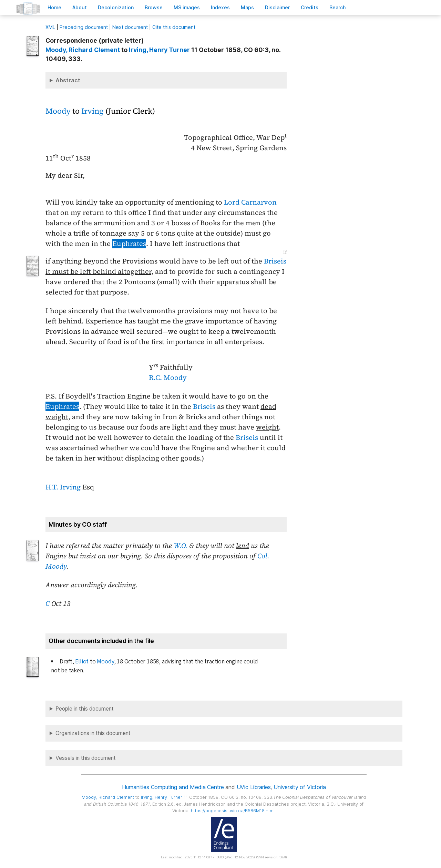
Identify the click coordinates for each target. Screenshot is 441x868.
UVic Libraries (254, 787)
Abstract (68, 80)
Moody (58, 111)
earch (338, 7)
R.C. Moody (168, 378)
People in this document (85, 709)
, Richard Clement (83, 50)
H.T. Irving (63, 487)
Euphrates (129, 244)
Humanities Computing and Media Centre (173, 787)
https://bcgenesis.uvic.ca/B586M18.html (233, 811)
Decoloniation (116, 7)
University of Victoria (300, 787)
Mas (247, 7)
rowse (154, 7)
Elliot (82, 662)
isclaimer (277, 7)
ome (54, 7)
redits (310, 7)
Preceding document (84, 27)
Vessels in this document (86, 758)
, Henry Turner (159, 50)
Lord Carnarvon (250, 202)
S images (187, 7)
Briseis (275, 261)
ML (50, 27)
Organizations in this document (93, 733)
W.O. (181, 546)
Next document (130, 27)
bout (80, 7)
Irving (93, 111)
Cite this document (174, 27)
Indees (220, 7)
